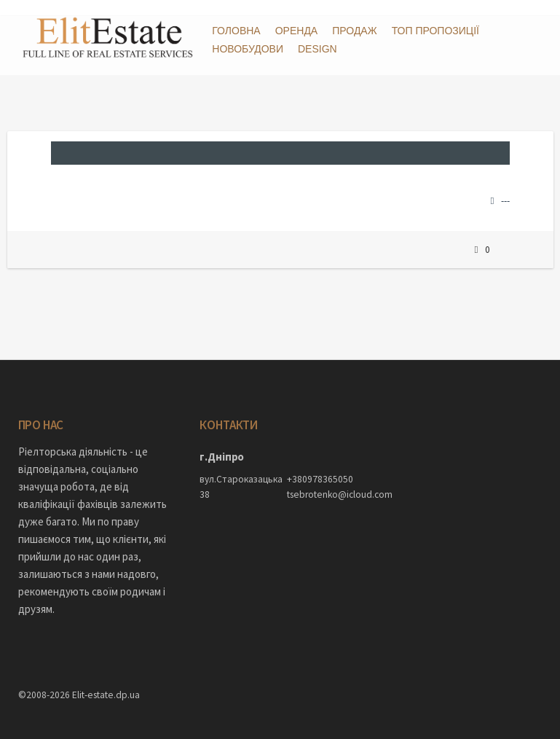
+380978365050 (320, 464)
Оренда (297, 31)
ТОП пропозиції (435, 31)
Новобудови (248, 49)
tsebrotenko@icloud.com (323, 479)
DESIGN (318, 49)
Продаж (354, 31)
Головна (236, 31)
